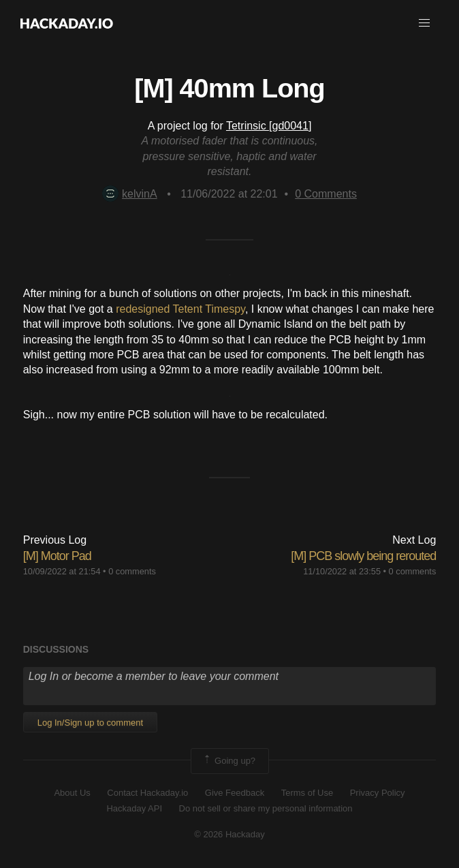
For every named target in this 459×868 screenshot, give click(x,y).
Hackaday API (134, 808)
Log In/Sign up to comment (90, 723)
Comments (326, 194)
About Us (72, 793)
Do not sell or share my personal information (266, 808)
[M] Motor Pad (57, 556)
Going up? (229, 761)
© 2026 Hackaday (229, 834)
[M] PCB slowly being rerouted (363, 556)
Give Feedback (235, 793)
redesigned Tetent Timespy (180, 309)
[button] (424, 23)
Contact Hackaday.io (147, 793)
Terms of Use (307, 793)
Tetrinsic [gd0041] (269, 126)
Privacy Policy (378, 793)
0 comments (132, 571)
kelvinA (130, 194)
